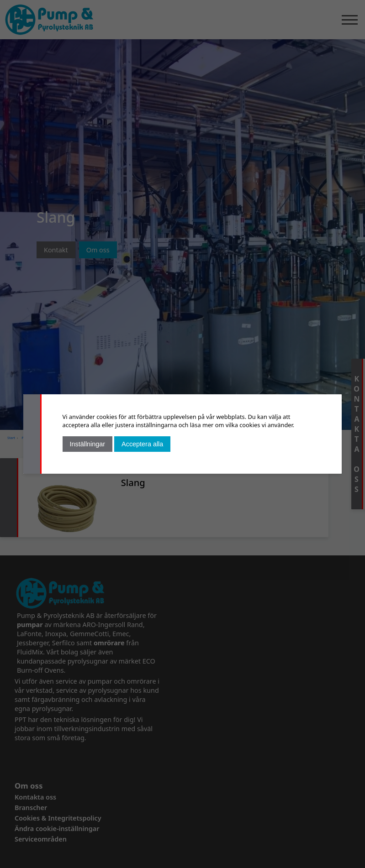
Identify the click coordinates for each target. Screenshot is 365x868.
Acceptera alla (142, 444)
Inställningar (88, 444)
